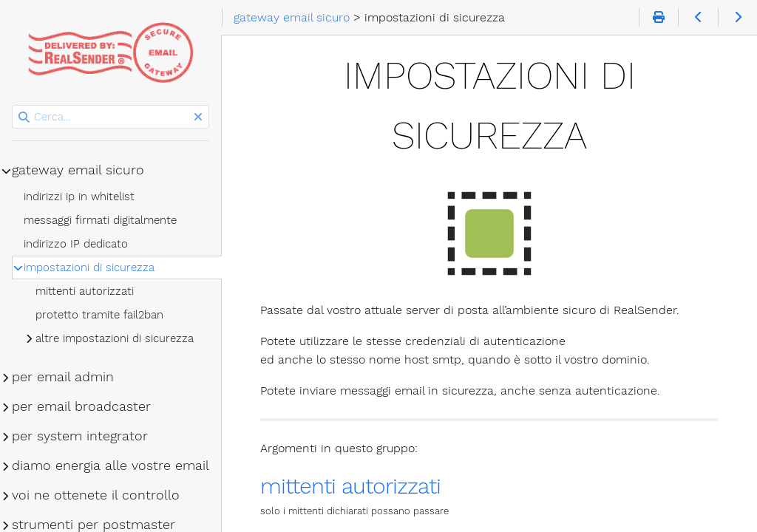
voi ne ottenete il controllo (96, 495)
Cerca (13, 105)
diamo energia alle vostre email (111, 465)
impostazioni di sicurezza (89, 267)
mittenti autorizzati (350, 486)
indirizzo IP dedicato (76, 244)
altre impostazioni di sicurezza (115, 338)
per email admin (63, 377)
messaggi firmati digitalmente (100, 220)
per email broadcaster (81, 406)
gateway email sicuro (78, 170)
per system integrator (80, 436)
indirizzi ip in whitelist (79, 197)
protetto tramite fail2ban (99, 315)
